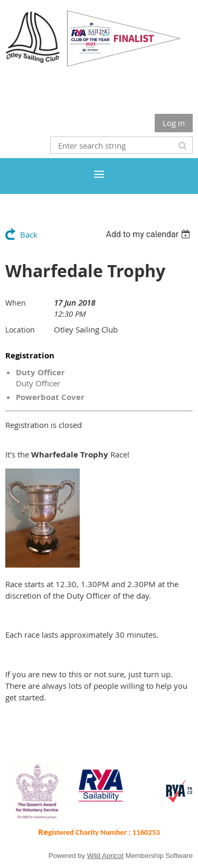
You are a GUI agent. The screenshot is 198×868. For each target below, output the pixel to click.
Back (29, 235)
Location (20, 330)
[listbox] (149, 234)
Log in (174, 123)
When (16, 303)
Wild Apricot (105, 856)
